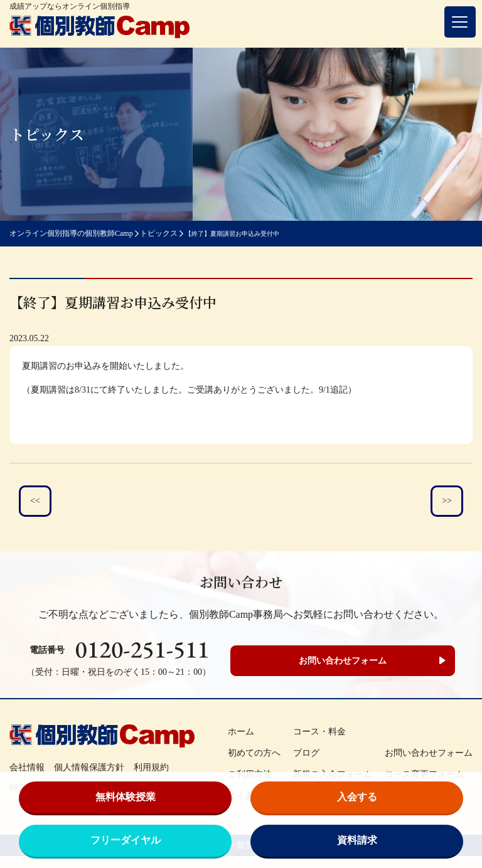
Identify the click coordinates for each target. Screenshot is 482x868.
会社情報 (27, 767)
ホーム (241, 732)
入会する (357, 797)
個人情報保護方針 (89, 767)
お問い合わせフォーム (343, 661)
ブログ (306, 753)
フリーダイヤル (126, 840)
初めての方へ (254, 753)
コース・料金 (319, 732)
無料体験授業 (126, 797)
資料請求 (357, 840)
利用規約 (151, 767)
